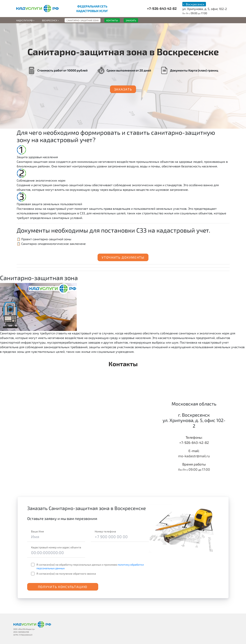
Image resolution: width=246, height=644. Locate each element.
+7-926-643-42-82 (162, 8)
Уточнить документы (123, 257)
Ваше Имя (37, 531)
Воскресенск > (50, 20)
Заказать (123, 89)
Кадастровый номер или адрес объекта (56, 547)
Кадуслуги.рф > (25, 20)
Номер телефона (105, 531)
